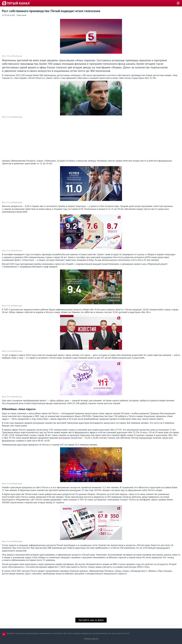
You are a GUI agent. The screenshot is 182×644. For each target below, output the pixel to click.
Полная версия (91, 639)
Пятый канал (21, 15)
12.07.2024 (6, 15)
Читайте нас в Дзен (91, 620)
